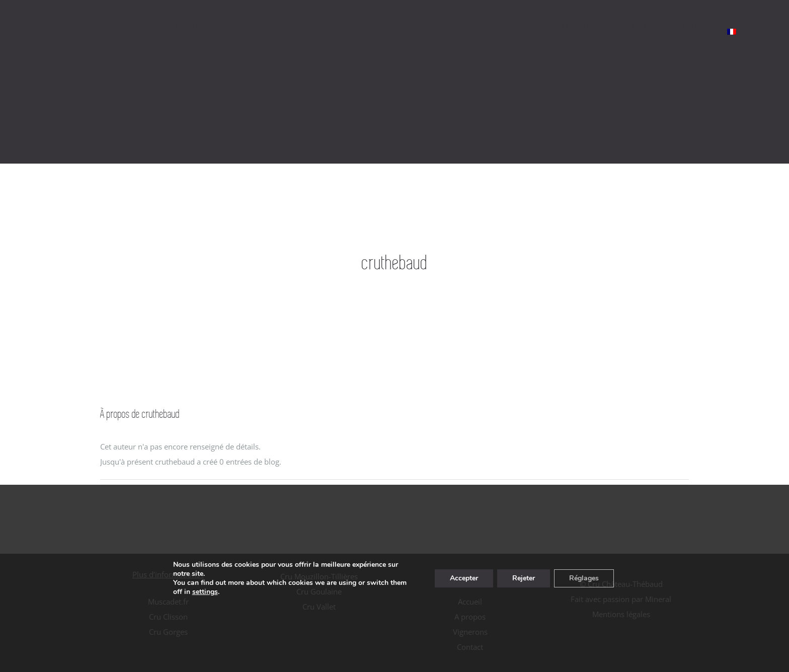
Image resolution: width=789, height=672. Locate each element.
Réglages (584, 578)
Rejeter (524, 578)
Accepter (464, 578)
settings (205, 592)
